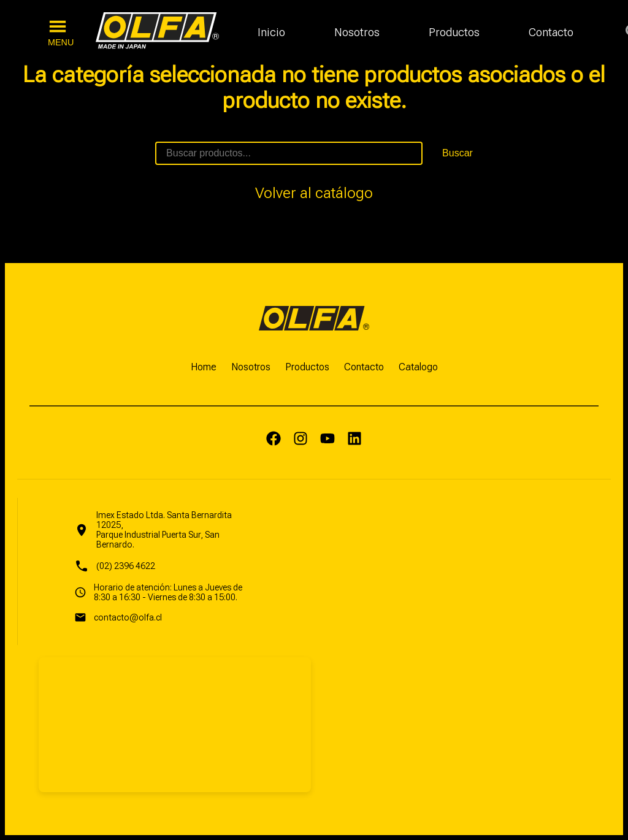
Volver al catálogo (314, 193)
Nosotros (357, 32)
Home (204, 367)
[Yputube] (327, 440)
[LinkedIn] (354, 440)
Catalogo (418, 367)
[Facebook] (274, 440)
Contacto (551, 32)
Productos (454, 32)
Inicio (271, 32)
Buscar (458, 153)
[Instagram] (301, 440)
